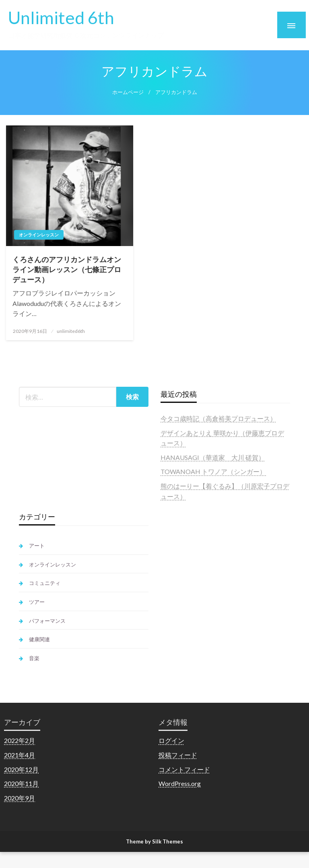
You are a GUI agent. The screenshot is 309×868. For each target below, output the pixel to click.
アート (37, 546)
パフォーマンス (47, 621)
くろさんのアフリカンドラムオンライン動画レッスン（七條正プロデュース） (67, 269)
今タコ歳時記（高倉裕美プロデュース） (218, 418)
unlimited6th (71, 331)
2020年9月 (20, 798)
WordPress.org (180, 783)
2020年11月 (21, 783)
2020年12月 (21, 769)
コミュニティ (45, 583)
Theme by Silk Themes (154, 841)
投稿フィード (178, 755)
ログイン (171, 740)
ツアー (37, 602)
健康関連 (39, 639)
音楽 (34, 658)
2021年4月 (20, 755)
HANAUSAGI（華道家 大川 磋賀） (213, 457)
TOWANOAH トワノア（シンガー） (213, 471)
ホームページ (128, 92)
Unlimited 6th (61, 17)
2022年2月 (20, 740)
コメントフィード (184, 769)
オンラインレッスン (39, 235)
